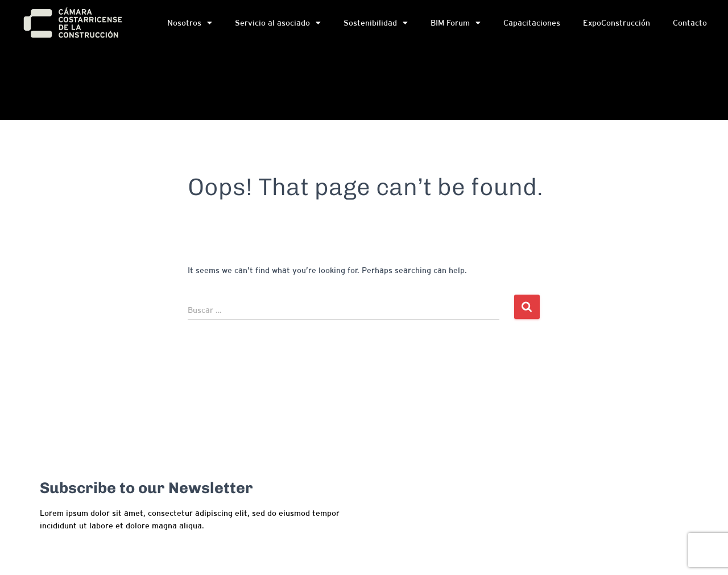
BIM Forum (456, 25)
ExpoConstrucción (617, 25)
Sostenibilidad (376, 25)
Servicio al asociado (278, 25)
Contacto (690, 25)
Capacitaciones (532, 25)
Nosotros (190, 25)
